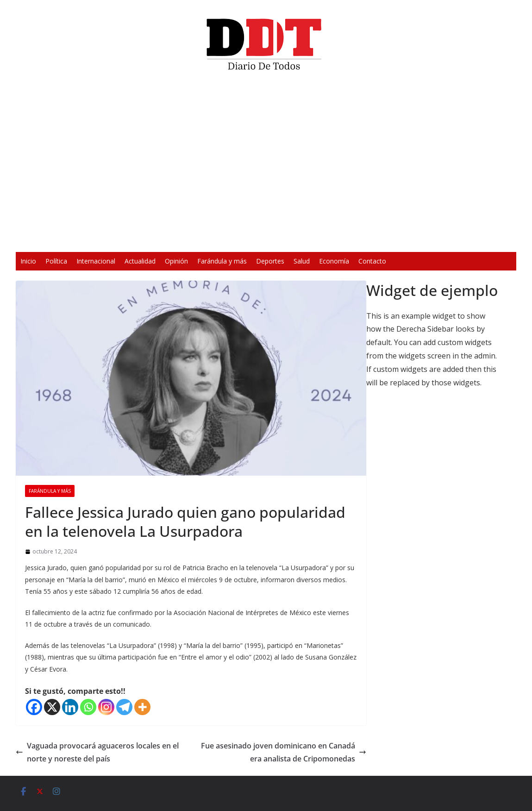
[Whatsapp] (88, 707)
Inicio (28, 261)
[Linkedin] (70, 707)
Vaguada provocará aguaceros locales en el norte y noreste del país (97, 752)
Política (56, 261)
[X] (52, 707)
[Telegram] (124, 707)
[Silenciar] (387, 239)
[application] (266, 165)
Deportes (270, 261)
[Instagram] (106, 707)
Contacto (372, 261)
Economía (334, 261)
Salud (302, 261)
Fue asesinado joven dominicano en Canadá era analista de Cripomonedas (284, 752)
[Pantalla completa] (402, 239)
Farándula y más (222, 261)
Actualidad (140, 261)
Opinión (176, 261)
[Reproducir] (130, 239)
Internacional (96, 261)
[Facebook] (34, 707)
